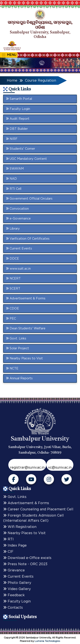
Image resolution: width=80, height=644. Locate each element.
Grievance (14, 570)
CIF (8, 552)
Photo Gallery (17, 583)
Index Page (15, 545)
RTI (8, 539)
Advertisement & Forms (26, 503)
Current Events (18, 577)
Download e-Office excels (27, 558)
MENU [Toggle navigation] (9, 55)
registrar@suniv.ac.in (27, 468)
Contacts (13, 608)
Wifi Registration (20, 527)
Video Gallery (17, 589)
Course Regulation (41, 81)
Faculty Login (17, 601)
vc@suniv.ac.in (60, 468)
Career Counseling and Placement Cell (38, 509)
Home (12, 81)
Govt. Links (15, 497)
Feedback (14, 595)
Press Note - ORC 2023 (25, 564)
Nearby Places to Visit (24, 533)
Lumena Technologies (47, 641)
